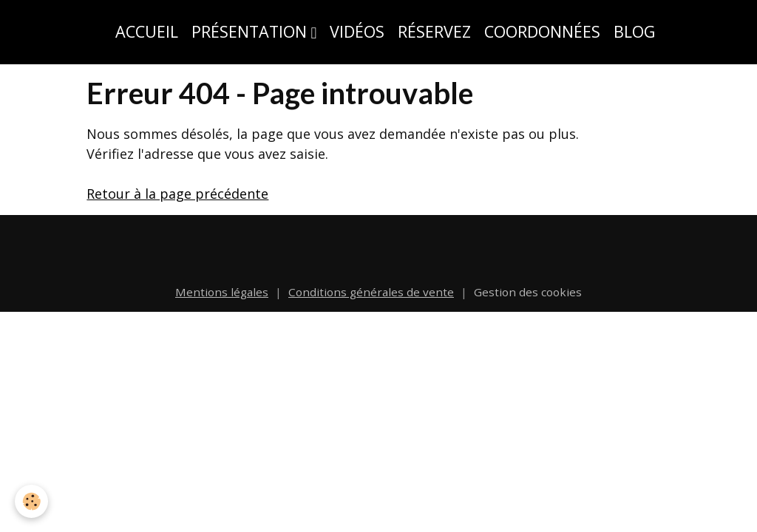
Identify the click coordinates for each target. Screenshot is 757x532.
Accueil (147, 31)
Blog (634, 31)
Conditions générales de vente (371, 292)
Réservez (434, 31)
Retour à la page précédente (177, 194)
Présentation (251, 31)
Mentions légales (222, 292)
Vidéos (357, 31)
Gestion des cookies (528, 292)
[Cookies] (31, 501)
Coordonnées (542, 31)
